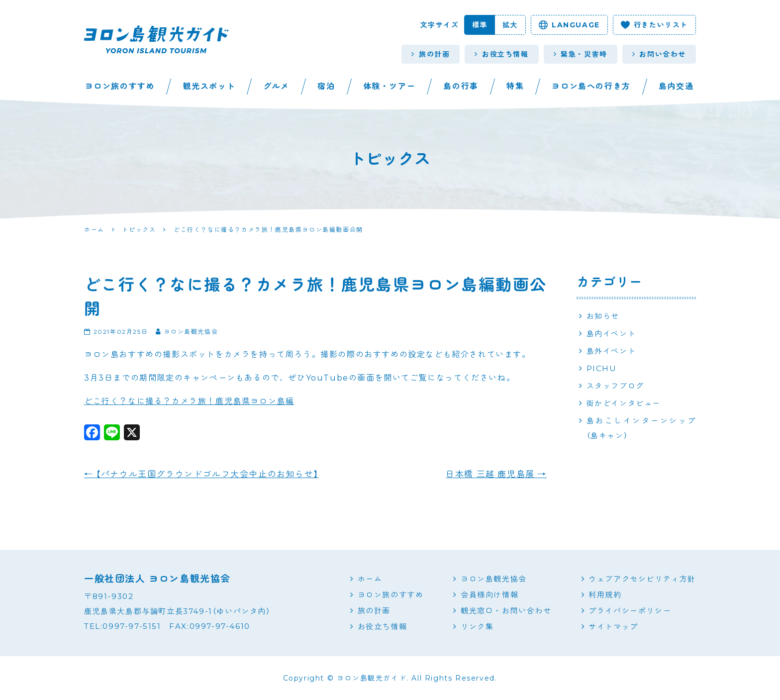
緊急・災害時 (581, 54)
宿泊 (326, 86)
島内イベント (611, 334)
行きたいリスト (654, 25)
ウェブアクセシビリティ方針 (642, 579)
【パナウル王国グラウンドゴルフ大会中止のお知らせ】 (201, 474)
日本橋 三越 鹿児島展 (496, 474)
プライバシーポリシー (630, 611)
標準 (480, 25)
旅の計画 (431, 54)
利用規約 (605, 595)
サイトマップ (613, 627)
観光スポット (209, 86)
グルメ (276, 86)
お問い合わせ (659, 54)
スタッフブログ (615, 386)
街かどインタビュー (624, 403)
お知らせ (603, 316)
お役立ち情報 (501, 54)
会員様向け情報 (489, 595)
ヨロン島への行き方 (591, 86)
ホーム (370, 579)
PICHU (602, 368)
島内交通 (676, 86)
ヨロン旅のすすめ (120, 86)
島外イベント (611, 351)
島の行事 (461, 86)
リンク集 (477, 627)
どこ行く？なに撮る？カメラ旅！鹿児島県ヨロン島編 (189, 401)
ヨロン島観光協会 (494, 579)
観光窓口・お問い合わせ (506, 611)
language (569, 25)
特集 (515, 86)
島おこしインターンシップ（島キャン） (641, 428)
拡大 (510, 25)
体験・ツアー (390, 86)
